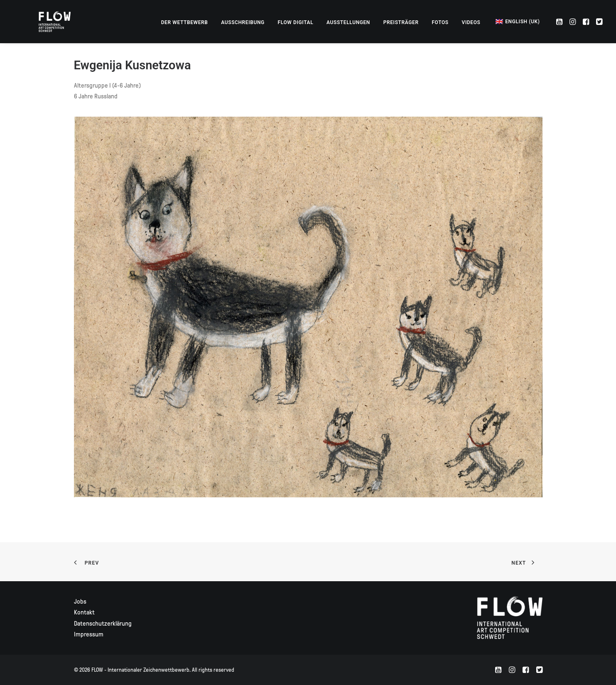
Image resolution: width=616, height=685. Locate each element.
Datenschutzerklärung (103, 624)
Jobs (80, 602)
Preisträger (401, 22)
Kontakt (84, 612)
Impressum (89, 634)
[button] (560, 22)
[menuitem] (185, 22)
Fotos (440, 22)
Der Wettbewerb (185, 22)
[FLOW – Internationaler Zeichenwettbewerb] (45, 22)
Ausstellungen (348, 22)
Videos (471, 22)
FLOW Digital (296, 22)
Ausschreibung (243, 22)
